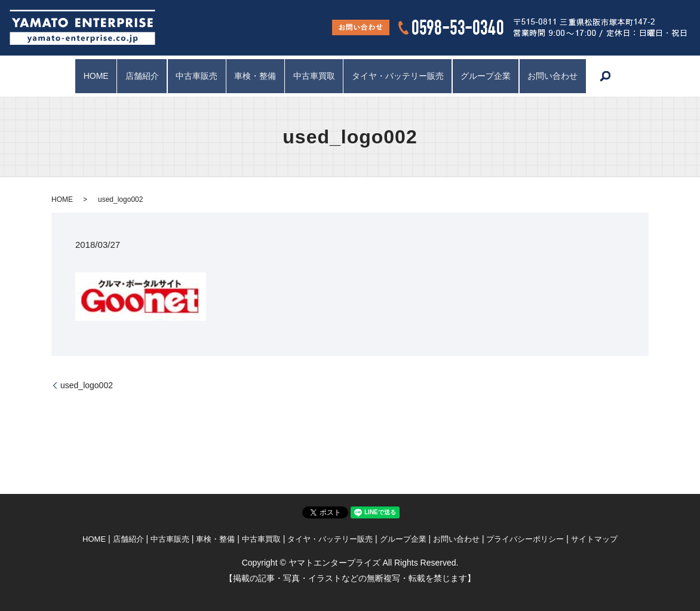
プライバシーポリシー (525, 539)
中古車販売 (191, 76)
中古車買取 (316, 76)
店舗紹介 (132, 76)
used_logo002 (87, 385)
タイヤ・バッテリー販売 (404, 76)
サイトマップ (594, 539)
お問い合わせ (567, 76)
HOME (81, 76)
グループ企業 (496, 76)
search (622, 76)
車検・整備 (253, 76)
